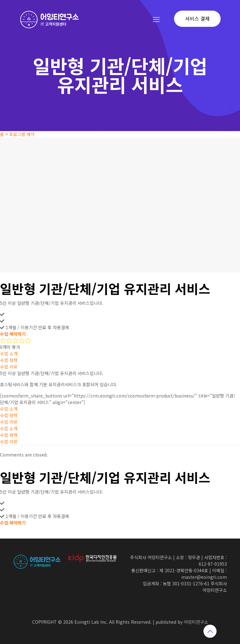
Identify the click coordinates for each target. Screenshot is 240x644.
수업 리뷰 (9, 367)
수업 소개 (9, 354)
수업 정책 (9, 360)
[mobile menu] (156, 19)
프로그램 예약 (22, 134)
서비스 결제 (197, 18)
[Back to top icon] (210, 631)
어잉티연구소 (196, 622)
